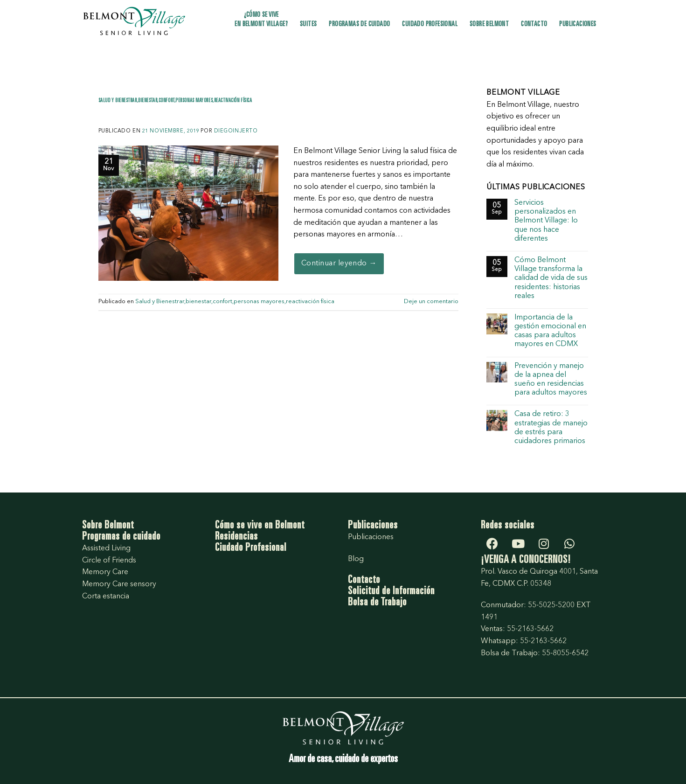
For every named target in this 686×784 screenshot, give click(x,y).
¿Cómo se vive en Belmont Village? (261, 20)
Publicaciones (578, 24)
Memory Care (105, 572)
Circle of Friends (109, 561)
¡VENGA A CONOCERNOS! (526, 561)
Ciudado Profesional (251, 548)
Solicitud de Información (391, 592)
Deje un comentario (431, 302)
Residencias (236, 537)
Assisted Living (106, 548)
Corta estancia (106, 597)
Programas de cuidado (359, 24)
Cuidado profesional (430, 24)
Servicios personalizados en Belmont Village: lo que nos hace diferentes (546, 221)
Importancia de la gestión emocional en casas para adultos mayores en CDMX (550, 331)
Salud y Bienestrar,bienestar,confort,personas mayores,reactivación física (175, 101)
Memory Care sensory (119, 584)
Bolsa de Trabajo (377, 603)
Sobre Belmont (489, 24)
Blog (356, 559)
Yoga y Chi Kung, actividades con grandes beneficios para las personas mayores (276, 114)
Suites (308, 24)
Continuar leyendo (339, 264)
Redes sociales (508, 526)
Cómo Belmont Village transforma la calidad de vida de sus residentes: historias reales (551, 278)
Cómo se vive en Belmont (260, 526)
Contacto (534, 24)
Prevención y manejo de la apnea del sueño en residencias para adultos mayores (551, 380)
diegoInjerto (236, 131)
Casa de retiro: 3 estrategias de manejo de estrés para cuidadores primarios (551, 428)
